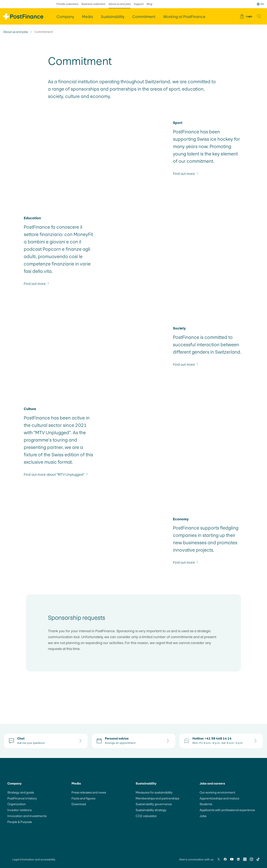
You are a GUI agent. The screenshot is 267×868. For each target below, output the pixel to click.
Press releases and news (89, 792)
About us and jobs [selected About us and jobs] (120, 4)
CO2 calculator (146, 816)
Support (139, 4)
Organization (17, 804)
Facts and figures (83, 798)
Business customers (93, 4)
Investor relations (19, 810)
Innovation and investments (27, 816)
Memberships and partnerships (157, 798)
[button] (259, 16)
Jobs (203, 816)
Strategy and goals (21, 792)
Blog (149, 4)
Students (206, 804)
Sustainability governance (154, 804)
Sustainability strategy (151, 810)
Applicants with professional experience (227, 810)
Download (79, 804)
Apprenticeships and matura (219, 798)
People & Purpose (20, 822)
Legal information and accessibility (34, 860)
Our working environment (217, 792)
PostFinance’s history (22, 798)
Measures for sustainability (154, 792)
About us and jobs (16, 32)
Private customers (67, 4)
